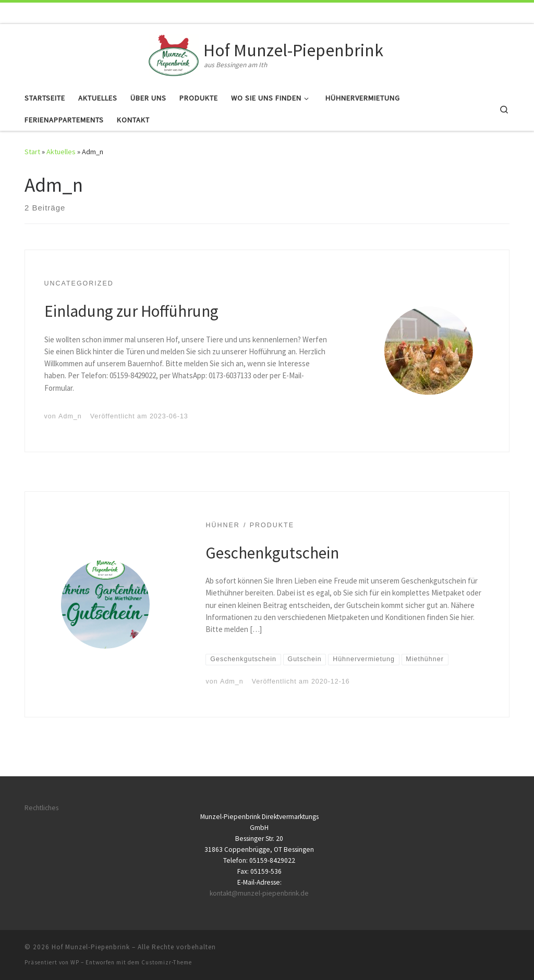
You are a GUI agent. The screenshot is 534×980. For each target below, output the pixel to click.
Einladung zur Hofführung (131, 311)
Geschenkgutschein (272, 553)
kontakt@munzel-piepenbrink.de (259, 893)
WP (75, 962)
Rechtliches (41, 808)
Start (32, 152)
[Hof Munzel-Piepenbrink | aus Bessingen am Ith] (174, 54)
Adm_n (70, 416)
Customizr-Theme (167, 962)
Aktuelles (61, 152)
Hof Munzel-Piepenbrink (91, 947)
